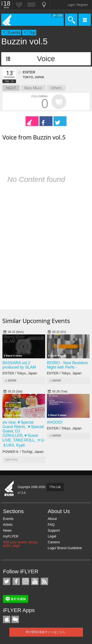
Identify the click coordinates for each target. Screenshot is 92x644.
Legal (52, 536)
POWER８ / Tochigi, (23, 452)
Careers (54, 542)
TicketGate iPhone (15, 619)
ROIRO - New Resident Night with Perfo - (67, 365)
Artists (8, 525)
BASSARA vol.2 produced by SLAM (19, 365)
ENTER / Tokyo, (20, 373)
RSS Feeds (44, 581)
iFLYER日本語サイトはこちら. (46, 632)
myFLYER (11, 536)
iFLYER (9, 489)
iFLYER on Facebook (16, 581)
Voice (46, 59)
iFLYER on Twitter (7, 581)
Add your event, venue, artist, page (21, 544)
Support (54, 530)
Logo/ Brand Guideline (65, 548)
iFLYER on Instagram (26, 581)
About (52, 519)
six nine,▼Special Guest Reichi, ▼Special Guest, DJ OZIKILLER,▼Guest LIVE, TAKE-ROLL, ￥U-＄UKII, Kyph (24, 434)
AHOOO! (55, 422)
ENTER (12, 381)
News (7, 530)
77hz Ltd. (55, 487)
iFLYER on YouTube (35, 581)
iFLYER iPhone (7, 619)
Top (32, 33)
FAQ (51, 525)
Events (14, 33)
